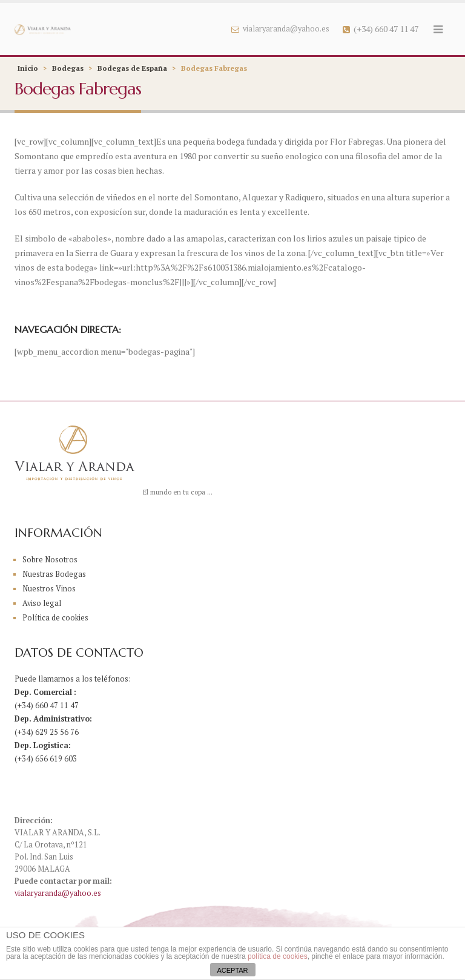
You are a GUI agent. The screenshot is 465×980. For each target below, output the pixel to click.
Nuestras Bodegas (54, 574)
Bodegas (68, 68)
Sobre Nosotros (50, 560)
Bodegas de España (132, 68)
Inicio (28, 68)
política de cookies (278, 956)
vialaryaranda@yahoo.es (280, 29)
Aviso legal (42, 603)
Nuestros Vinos (49, 589)
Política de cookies (55, 618)
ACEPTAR (232, 970)
